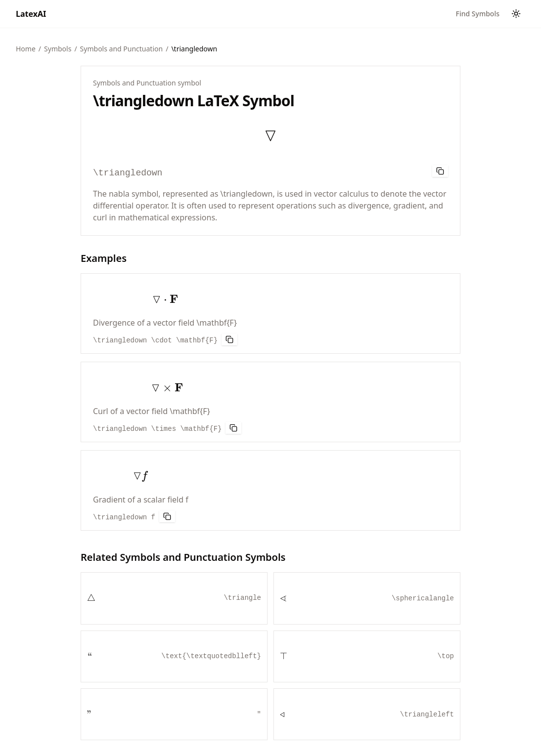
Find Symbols (478, 14)
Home (26, 49)
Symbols (58, 49)
